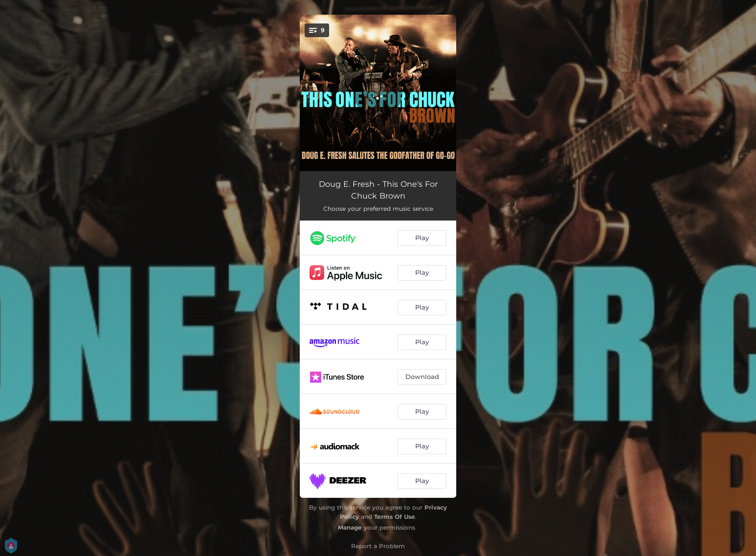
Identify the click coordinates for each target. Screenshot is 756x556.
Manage (350, 527)
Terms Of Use (395, 517)
